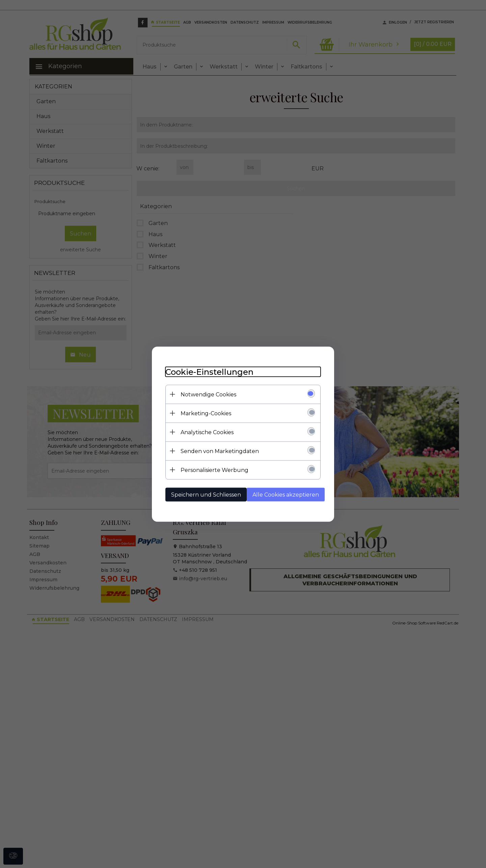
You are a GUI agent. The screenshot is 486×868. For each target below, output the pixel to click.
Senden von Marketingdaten (220, 451)
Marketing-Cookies (206, 413)
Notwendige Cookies (208, 394)
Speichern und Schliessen (206, 494)
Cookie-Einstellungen (209, 372)
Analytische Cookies (207, 432)
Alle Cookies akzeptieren (286, 494)
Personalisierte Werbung (214, 470)
